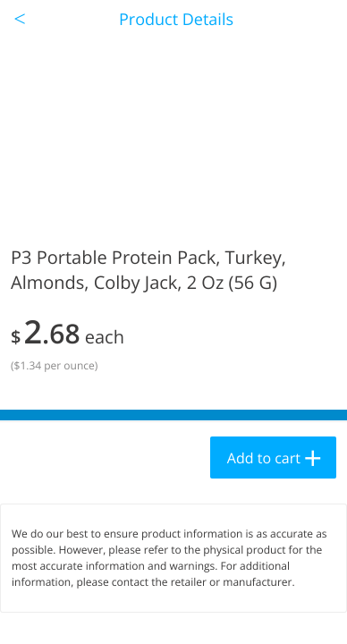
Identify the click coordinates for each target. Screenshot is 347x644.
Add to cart (264, 458)
